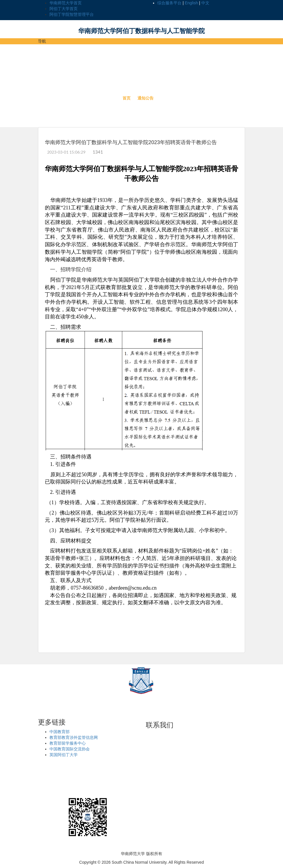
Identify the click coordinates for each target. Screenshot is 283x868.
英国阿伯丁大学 (64, 755)
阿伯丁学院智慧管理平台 (72, 14)
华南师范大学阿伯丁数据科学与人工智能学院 (141, 31)
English (191, 3)
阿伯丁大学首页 (64, 9)
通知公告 (146, 98)
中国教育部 (60, 732)
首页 (127, 98)
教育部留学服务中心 (68, 743)
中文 (205, 3)
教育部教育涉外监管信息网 (74, 737)
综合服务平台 (169, 3)
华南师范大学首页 (66, 3)
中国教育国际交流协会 (70, 749)
